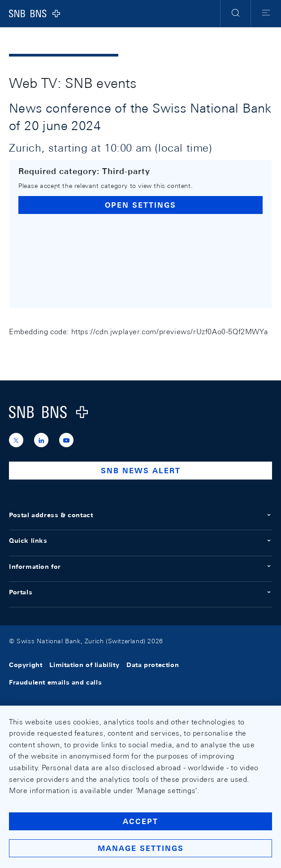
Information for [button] (140, 567)
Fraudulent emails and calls (55, 682)
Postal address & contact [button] (140, 515)
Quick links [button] (140, 541)
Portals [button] (140, 592)
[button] (236, 13)
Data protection (153, 665)
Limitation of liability (84, 665)
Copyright (26, 665)
